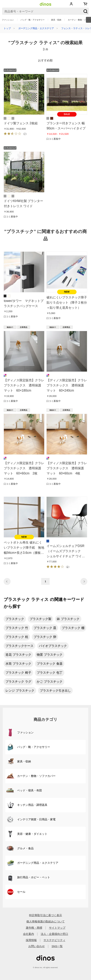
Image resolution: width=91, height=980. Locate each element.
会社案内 (29, 934)
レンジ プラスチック (20, 691)
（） (16, 134)
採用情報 (31, 940)
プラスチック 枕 (17, 637)
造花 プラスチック (18, 655)
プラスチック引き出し (55, 691)
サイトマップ (57, 928)
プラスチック (15, 619)
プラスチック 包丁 (50, 673)
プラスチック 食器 (50, 664)
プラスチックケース (19, 646)
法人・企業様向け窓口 (54, 934)
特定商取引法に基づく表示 (45, 915)
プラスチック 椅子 (18, 673)
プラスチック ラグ (18, 682)
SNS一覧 (57, 946)
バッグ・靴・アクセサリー (33, 20)
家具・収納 (56, 20)
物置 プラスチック (50, 655)
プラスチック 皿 (45, 628)
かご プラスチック (50, 682)
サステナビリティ (54, 940)
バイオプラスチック (53, 646)
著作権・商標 (34, 928)
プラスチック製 (40, 619)
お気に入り (78, 4)
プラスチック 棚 (73, 628)
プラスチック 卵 (45, 637)
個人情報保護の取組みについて (45, 921)
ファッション (8, 20)
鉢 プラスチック (68, 619)
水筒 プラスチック (18, 664)
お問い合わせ (37, 946)
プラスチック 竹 (17, 628)
